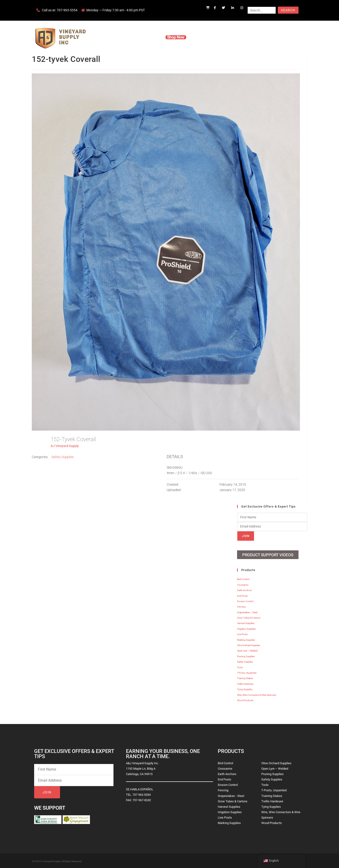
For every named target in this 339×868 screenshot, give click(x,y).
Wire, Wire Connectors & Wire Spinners (257, 694)
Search (288, 10)
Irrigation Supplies (246, 628)
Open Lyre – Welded (247, 650)
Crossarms (243, 584)
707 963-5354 (142, 794)
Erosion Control (245, 601)
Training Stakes (245, 678)
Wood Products (245, 700)
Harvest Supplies (246, 622)
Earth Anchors (244, 590)
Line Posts (242, 634)
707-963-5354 (67, 10)
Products (151, 37)
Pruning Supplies (246, 656)
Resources (201, 37)
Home (113, 37)
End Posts (242, 595)
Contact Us (224, 37)
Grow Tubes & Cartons (249, 617)
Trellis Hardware (245, 683)
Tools (240, 666)
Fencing (241, 606)
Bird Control (243, 578)
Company (131, 37)
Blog (242, 37)
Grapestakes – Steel (247, 612)
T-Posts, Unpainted (247, 672)
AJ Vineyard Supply (65, 446)
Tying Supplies (245, 689)
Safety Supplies (63, 457)
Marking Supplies (246, 639)
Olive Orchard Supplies (249, 645)
